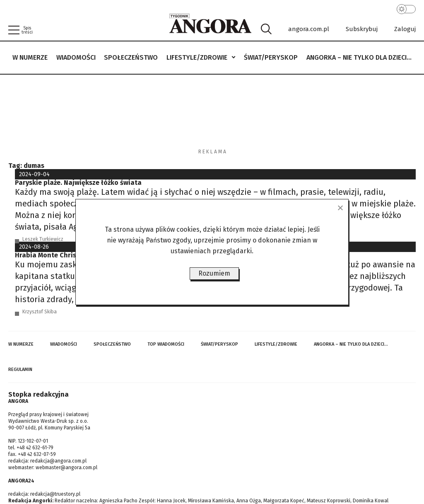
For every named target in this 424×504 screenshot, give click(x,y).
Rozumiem (214, 273)
